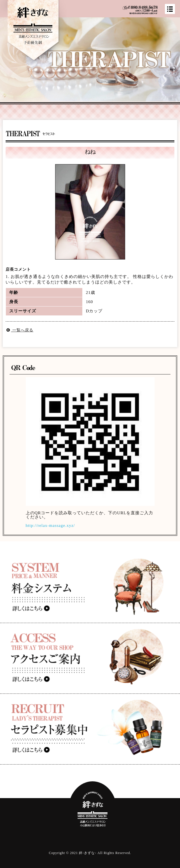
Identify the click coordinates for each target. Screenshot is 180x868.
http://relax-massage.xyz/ (50, 525)
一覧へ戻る (19, 330)
